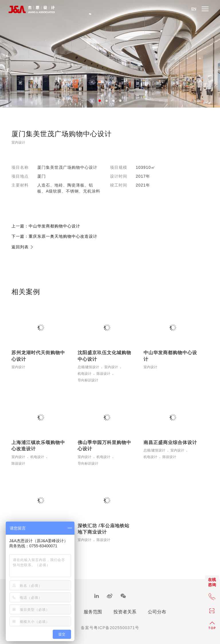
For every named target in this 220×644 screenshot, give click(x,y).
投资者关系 (125, 612)
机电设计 (85, 374)
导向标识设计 (88, 380)
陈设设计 (103, 374)
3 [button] (113, 101)
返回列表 (23, 247)
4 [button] (120, 101)
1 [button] (100, 101)
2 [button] (107, 101)
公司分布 (157, 612)
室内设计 (18, 143)
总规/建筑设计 (88, 367)
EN (194, 9)
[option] (110, 54)
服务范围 (93, 612)
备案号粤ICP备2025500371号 (110, 628)
